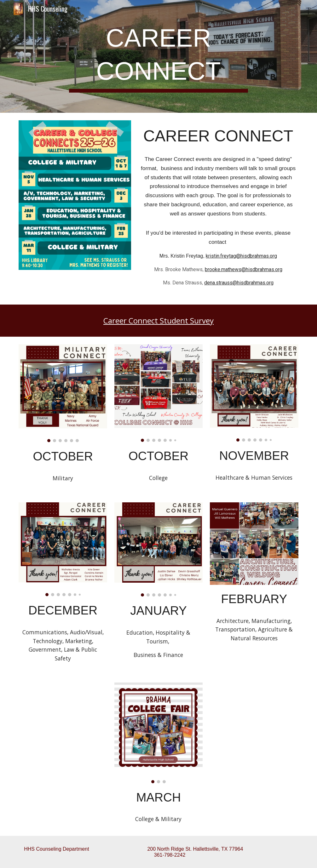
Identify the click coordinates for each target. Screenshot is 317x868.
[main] (158, 56)
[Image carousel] (63, 393)
